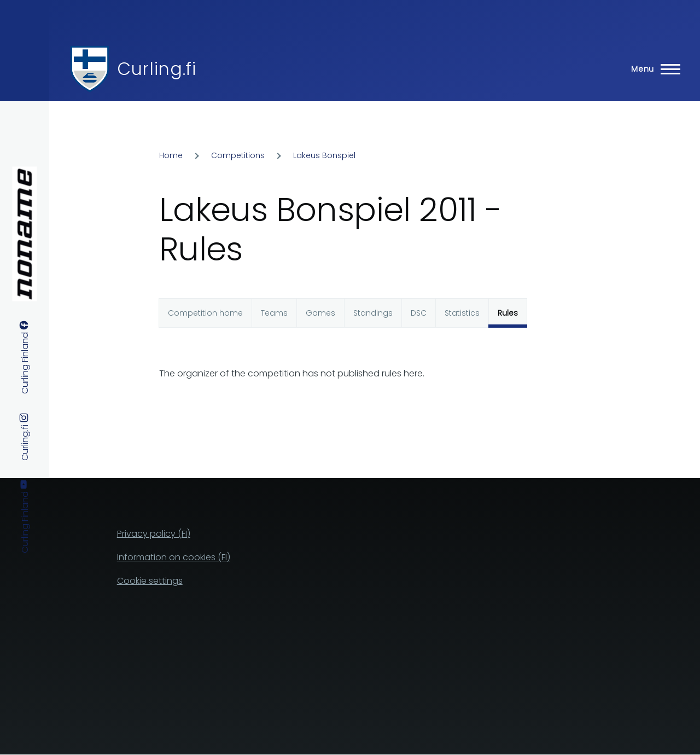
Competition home (205, 313)
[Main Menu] (652, 69)
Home (171, 155)
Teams (274, 313)
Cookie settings (150, 581)
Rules (508, 313)
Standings (373, 313)
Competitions (238, 155)
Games (320, 313)
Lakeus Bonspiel (324, 155)
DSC (419, 313)
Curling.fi (156, 69)
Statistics (462, 313)
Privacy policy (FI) (154, 534)
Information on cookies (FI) (174, 557)
